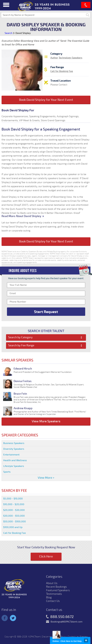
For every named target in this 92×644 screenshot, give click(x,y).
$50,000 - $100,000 (15, 522)
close (86, 640)
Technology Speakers (70, 58)
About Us (52, 583)
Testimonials (54, 594)
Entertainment (11, 455)
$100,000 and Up (13, 527)
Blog (49, 597)
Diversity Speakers (14, 449)
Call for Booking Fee (62, 71)
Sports (7, 472)
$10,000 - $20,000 (14, 504)
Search (9, 33)
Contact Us (53, 601)
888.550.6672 (60, 617)
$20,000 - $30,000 (14, 510)
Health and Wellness (15, 460)
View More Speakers (46, 421)
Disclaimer (47, 637)
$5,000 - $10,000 (13, 499)
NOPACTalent (34, 637)
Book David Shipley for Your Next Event (46, 100)
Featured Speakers (58, 590)
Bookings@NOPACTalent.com (66, 622)
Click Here (46, 556)
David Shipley (23, 33)
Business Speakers (14, 443)
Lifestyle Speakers (14, 466)
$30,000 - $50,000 (14, 516)
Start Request (46, 312)
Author (54, 58)
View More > (46, 478)
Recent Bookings (56, 587)
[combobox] (46, 337)
